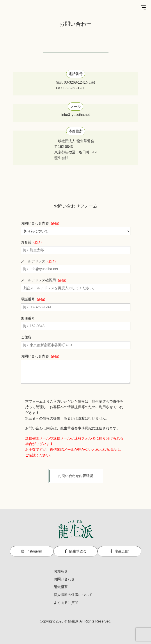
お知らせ (61, 571)
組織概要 (61, 587)
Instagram (32, 551)
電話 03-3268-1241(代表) (75, 82)
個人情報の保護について (73, 595)
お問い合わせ (64, 579)
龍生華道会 (76, 551)
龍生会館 (119, 551)
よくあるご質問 (66, 603)
